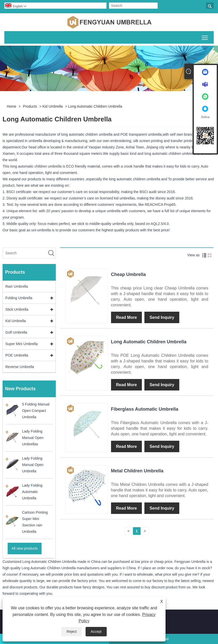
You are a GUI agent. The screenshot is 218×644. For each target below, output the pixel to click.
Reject (72, 632)
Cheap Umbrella (128, 274)
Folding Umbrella (19, 298)
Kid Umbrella (52, 106)
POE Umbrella (17, 355)
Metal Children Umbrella (137, 471)
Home (12, 106)
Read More (127, 317)
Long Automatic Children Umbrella (95, 106)
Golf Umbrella (16, 332)
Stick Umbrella (17, 309)
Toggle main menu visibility (205, 37)
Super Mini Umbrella (22, 344)
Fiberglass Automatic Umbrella (145, 409)
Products (30, 106)
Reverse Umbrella (20, 367)
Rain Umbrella (17, 286)
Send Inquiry (162, 317)
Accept (96, 632)
